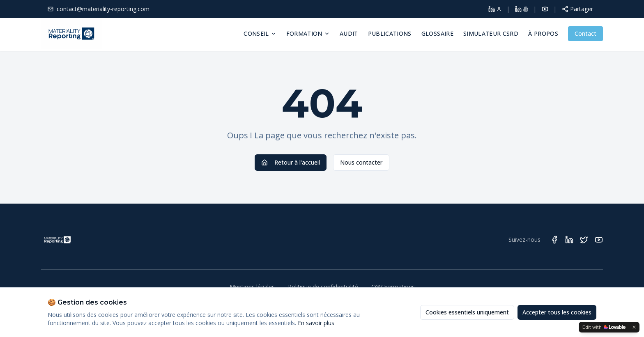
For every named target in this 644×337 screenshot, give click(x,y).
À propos (543, 33)
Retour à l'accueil (291, 162)
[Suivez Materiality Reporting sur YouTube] (599, 240)
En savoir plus (316, 323)
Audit (349, 33)
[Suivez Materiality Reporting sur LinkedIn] (569, 240)
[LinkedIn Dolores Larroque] (495, 9)
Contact (585, 33)
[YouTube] (545, 9)
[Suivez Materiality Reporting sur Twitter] (584, 240)
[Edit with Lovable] (604, 327)
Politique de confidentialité (323, 287)
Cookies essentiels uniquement (467, 312)
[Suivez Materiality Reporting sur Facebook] (554, 240)
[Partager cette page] (577, 9)
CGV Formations (393, 287)
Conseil (260, 33)
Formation (308, 33)
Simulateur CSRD (491, 33)
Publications (390, 33)
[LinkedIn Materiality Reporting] (522, 9)
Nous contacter (361, 162)
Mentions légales (252, 287)
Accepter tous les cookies (557, 312)
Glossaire (437, 33)
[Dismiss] (634, 327)
